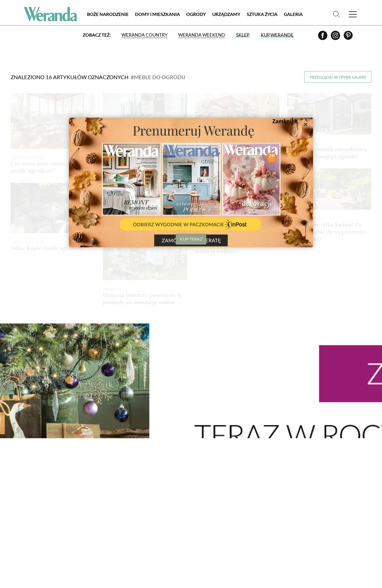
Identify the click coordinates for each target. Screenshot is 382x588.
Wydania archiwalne (341, 508)
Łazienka (230, 504)
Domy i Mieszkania (157, 14)
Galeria (293, 14)
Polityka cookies (28, 517)
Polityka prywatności (33, 511)
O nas (16, 492)
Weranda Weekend (202, 35)
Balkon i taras (183, 491)
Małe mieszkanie (132, 522)
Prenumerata (343, 495)
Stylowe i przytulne (136, 491)
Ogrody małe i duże (28, 153)
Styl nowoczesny (134, 510)
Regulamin (21, 504)
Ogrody (196, 14)
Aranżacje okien (238, 541)
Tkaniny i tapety (237, 553)
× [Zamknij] (306, 124)
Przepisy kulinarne (292, 504)
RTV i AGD (229, 547)
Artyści (281, 485)
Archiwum (21, 498)
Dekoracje (231, 535)
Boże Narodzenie (108, 14)
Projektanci (286, 491)
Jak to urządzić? (237, 528)
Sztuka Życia (262, 14)
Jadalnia (230, 497)
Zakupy (335, 474)
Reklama (19, 529)
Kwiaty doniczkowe (189, 504)
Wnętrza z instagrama (128, 531)
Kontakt (19, 536)
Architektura (130, 559)
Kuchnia (229, 491)
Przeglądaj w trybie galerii (338, 77)
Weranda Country (145, 35)
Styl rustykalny (132, 504)
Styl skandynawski (135, 497)
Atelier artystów (133, 553)
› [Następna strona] (340, 416)
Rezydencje (127, 516)
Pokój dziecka (235, 516)
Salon (226, 485)
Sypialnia (230, 510)
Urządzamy (226, 14)
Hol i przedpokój (238, 522)
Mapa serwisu (24, 523)
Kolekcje (282, 497)
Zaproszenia (286, 510)
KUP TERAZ (191, 239)
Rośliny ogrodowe (188, 497)
